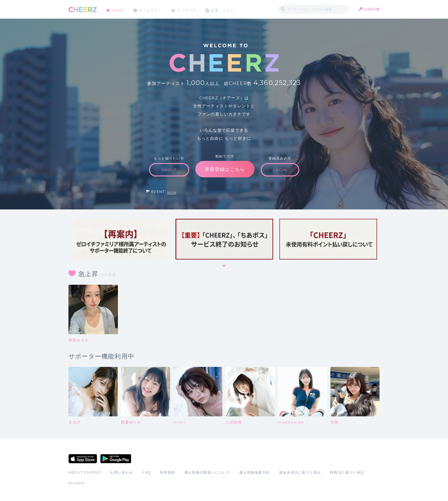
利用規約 (168, 472)
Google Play (116, 459)
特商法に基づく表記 (347, 472)
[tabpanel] (120, 239)
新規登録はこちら (225, 169)
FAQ (147, 472)
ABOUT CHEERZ (85, 472)
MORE (172, 192)
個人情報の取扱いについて (207, 472)
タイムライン (154, 9)
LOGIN (372, 9)
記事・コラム (231, 9)
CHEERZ (83, 9)
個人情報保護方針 (254, 472)
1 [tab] (224, 266)
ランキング (193, 9)
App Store (83, 459)
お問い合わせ (121, 472)
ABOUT (169, 170)
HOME (119, 9)
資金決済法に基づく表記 (300, 472)
